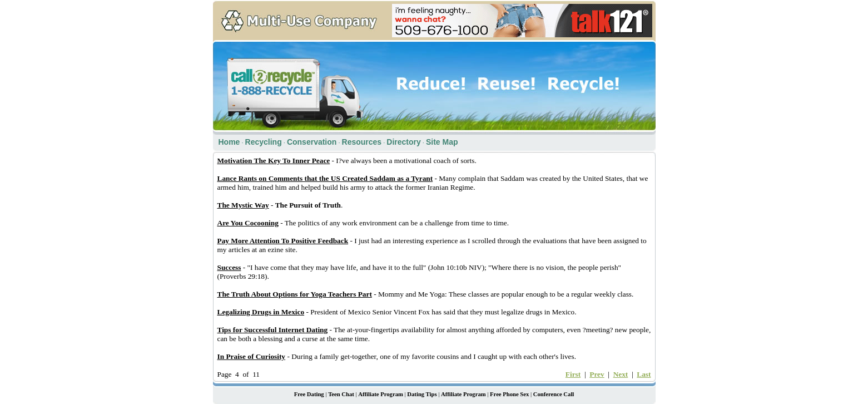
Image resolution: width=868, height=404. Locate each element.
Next (621, 374)
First (573, 374)
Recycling (264, 142)
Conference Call (554, 394)
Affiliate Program (381, 394)
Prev (597, 374)
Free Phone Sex (509, 394)
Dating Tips (422, 394)
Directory (403, 142)
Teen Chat (341, 394)
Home (229, 142)
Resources (362, 142)
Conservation (312, 142)
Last (644, 374)
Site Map (442, 142)
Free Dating (309, 394)
